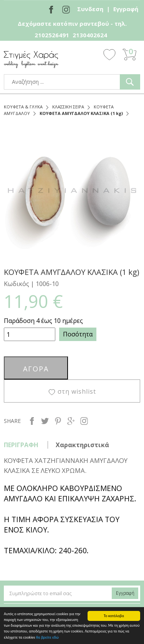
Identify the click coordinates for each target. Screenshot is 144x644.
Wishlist (109, 54)
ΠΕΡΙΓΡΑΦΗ (21, 445)
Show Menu (88, 55)
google (71, 421)
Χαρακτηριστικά (82, 445)
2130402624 (90, 35)
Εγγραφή (126, 9)
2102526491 (52, 35)
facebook (32, 421)
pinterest (58, 421)
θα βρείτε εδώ (47, 637)
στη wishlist (77, 391)
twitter (45, 421)
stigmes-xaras (31, 59)
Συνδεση (90, 9)
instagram (84, 421)
